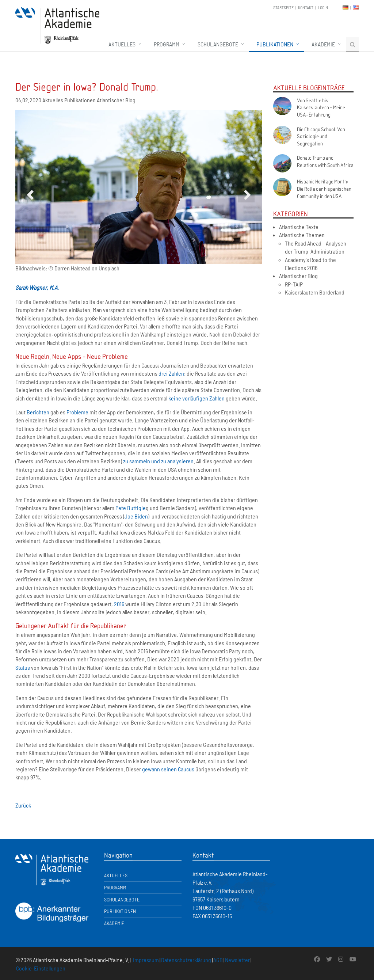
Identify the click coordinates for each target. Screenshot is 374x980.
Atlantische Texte (299, 227)
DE (346, 7)
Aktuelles (122, 44)
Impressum (146, 960)
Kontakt (306, 7)
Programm (167, 44)
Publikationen (275, 44)
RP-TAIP (294, 284)
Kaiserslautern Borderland (315, 292)
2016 (119, 604)
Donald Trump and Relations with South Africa (325, 161)
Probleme (77, 412)
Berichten (38, 412)
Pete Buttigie (131, 508)
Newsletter (237, 960)
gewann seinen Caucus (168, 769)
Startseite (283, 7)
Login (323, 7)
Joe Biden (136, 516)
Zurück (23, 805)
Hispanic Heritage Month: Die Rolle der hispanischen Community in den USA (324, 188)
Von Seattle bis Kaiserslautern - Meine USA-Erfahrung (321, 107)
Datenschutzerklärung (186, 960)
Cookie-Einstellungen (41, 968)
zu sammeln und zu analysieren (158, 461)
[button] (31, 194)
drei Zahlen (171, 373)
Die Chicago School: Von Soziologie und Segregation (321, 136)
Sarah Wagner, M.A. (37, 287)
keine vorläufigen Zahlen (196, 398)
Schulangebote (218, 44)
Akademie (323, 44)
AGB (218, 960)
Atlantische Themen (302, 235)
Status (23, 667)
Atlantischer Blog (298, 276)
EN (356, 7)
